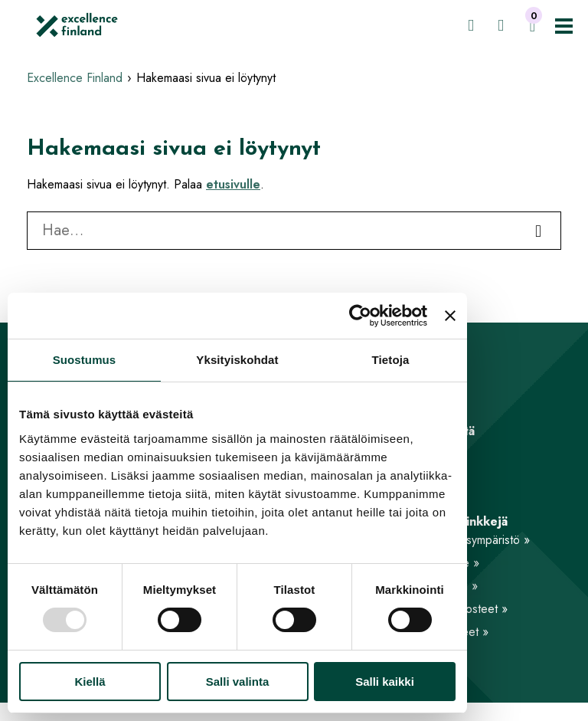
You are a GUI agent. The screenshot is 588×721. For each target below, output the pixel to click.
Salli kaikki (385, 682)
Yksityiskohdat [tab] (237, 360)
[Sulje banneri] (450, 316)
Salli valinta (238, 682)
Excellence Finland (75, 78)
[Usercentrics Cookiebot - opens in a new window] (360, 316)
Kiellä (90, 682)
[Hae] (501, 25)
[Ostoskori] (532, 26)
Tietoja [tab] (391, 360)
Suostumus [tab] (85, 360)
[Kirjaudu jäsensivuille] (471, 25)
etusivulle (233, 184)
